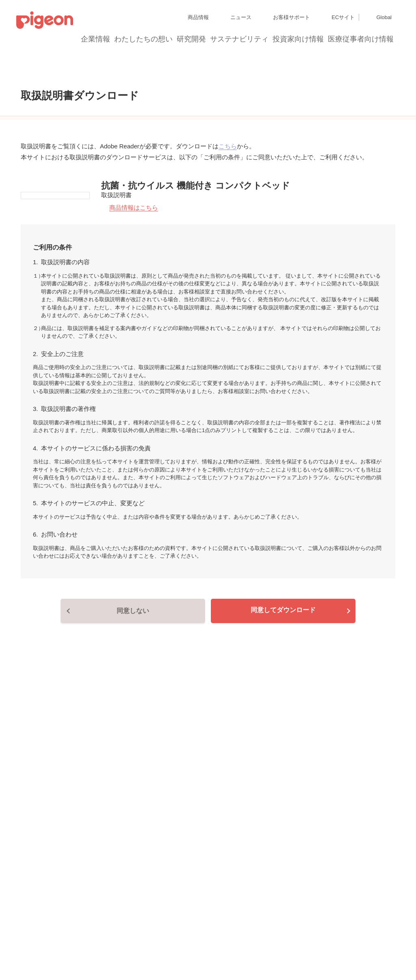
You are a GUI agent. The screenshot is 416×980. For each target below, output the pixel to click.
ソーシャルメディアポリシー (121, 955)
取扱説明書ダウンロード (58, 68)
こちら (228, 205)
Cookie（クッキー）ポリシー (170, 941)
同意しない (133, 684)
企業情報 (96, 39)
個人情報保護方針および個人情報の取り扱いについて (75, 941)
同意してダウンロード (283, 683)
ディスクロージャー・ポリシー (128, 926)
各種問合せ (213, 955)
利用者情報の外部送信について (50, 955)
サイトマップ (31, 926)
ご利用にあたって (177, 955)
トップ (10, 68)
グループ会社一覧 (70, 926)
